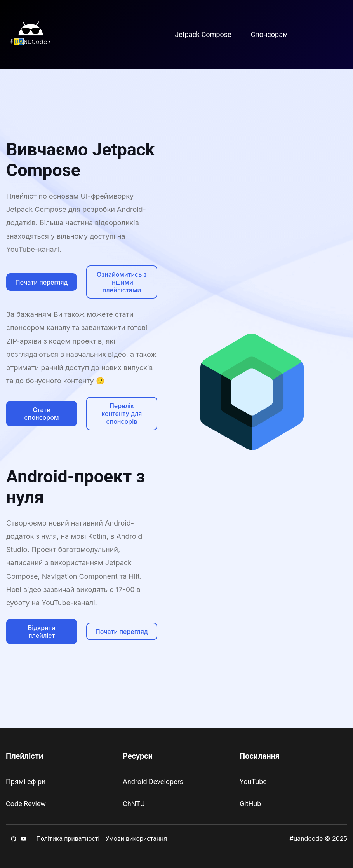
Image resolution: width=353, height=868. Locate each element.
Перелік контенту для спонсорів (122, 414)
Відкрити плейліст (42, 632)
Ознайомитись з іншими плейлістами (122, 282)
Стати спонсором (42, 414)
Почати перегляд (42, 282)
